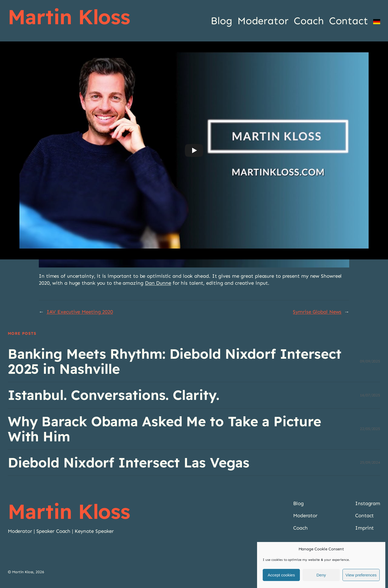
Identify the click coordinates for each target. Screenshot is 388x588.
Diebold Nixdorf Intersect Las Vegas (129, 463)
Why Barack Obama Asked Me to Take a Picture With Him (164, 429)
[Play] (194, 150)
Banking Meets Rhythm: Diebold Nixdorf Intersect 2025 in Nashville (175, 362)
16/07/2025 (370, 395)
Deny (321, 575)
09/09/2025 (370, 361)
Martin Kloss (69, 17)
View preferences (361, 575)
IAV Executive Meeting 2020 (80, 312)
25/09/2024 (370, 462)
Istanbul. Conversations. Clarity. (114, 395)
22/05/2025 (370, 429)
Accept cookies (281, 575)
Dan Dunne (158, 283)
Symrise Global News (317, 312)
